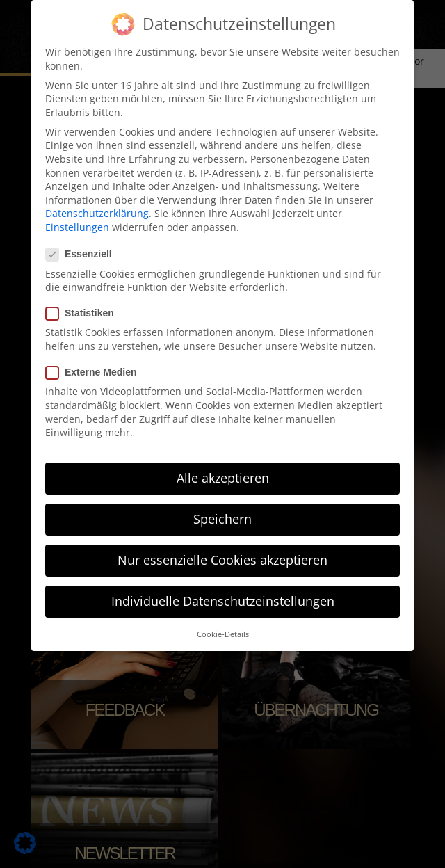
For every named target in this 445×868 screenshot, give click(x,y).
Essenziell (83, 254)
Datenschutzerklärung (97, 212)
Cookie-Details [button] (223, 633)
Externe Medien (95, 372)
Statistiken (84, 313)
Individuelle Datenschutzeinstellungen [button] (223, 600)
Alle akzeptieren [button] (223, 477)
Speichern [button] (222, 518)
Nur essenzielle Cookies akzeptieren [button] (222, 559)
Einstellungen (77, 226)
